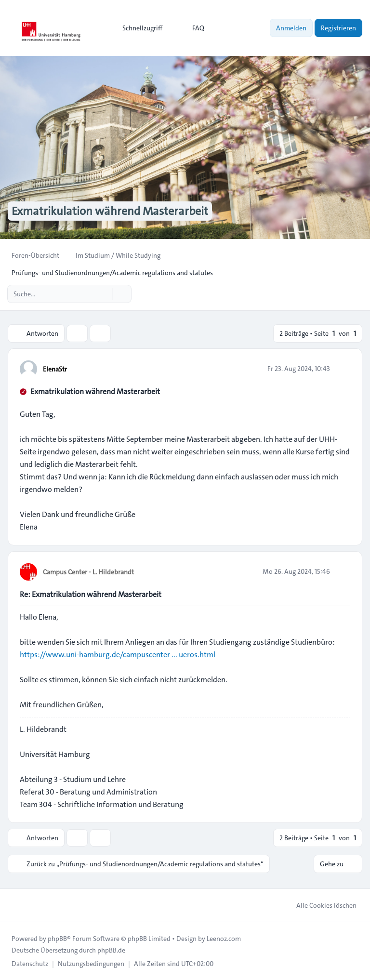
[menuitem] (138, 28)
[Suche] (104, 294)
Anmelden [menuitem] (291, 28)
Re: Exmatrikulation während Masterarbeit (91, 594)
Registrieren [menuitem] (338, 28)
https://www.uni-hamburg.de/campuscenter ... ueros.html (118, 655)
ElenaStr (55, 369)
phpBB (57, 939)
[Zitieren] (342, 369)
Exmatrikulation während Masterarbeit (95, 391)
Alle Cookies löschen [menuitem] (320, 905)
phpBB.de (111, 950)
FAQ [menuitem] (192, 28)
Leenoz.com (224, 939)
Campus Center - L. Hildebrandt (88, 572)
